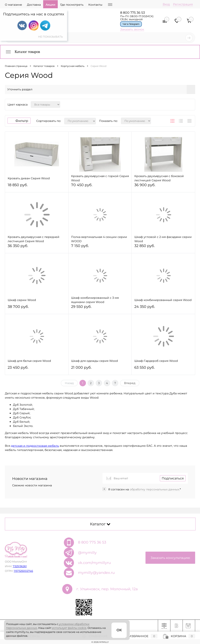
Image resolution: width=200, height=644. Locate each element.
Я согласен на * (144, 489)
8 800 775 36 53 (133, 13)
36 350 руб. (37, 248)
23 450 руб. (37, 369)
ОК (119, 630)
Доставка (34, 5)
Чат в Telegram (131, 24)
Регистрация (183, 4)
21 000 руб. (100, 369)
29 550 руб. (100, 308)
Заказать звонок (132, 29)
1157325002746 (23, 571)
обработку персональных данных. (155, 489)
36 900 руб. (163, 187)
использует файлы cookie (69, 628)
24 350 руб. (163, 308)
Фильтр (19, 121)
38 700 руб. (37, 308)
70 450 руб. (100, 187)
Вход (166, 4)
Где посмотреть (72, 5)
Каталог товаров (23, 52)
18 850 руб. (37, 187)
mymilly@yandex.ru (96, 573)
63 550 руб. (163, 369)
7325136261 (20, 566)
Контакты (95, 5)
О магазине (13, 5)
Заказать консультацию (170, 558)
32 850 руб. (163, 248)
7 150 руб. (100, 248)
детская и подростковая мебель (35, 446)
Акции (50, 5)
